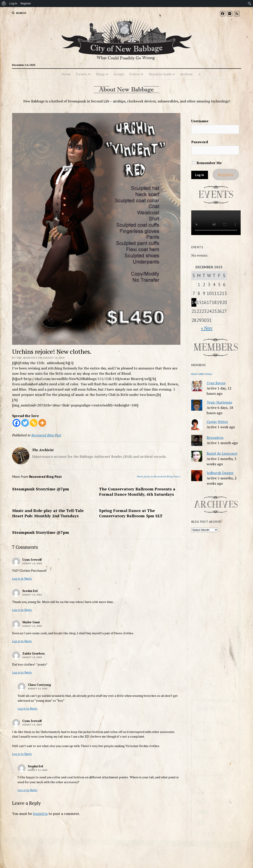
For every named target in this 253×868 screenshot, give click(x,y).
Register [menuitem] (26, 3)
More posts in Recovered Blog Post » (159, 476)
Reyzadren (215, 438)
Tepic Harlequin (219, 402)
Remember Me (207, 163)
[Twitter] (25, 423)
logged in (40, 814)
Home (66, 74)
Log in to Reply (22, 579)
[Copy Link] (34, 423)
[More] (42, 423)
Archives (186, 74)
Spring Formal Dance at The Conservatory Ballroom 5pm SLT (131, 513)
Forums (82, 74)
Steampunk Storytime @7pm (41, 489)
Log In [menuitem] (13, 3)
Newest (194, 374)
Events (135, 74)
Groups (119, 74)
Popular (209, 374)
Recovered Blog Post (46, 435)
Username (200, 121)
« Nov (207, 328)
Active (201, 374)
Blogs (100, 74)
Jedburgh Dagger (220, 473)
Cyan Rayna (216, 383)
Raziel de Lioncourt (222, 453)
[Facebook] (16, 423)
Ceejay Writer (217, 422)
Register (226, 174)
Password (200, 142)
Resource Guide (160, 74)
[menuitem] (4, 4)
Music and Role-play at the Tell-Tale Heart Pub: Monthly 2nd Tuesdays (48, 513)
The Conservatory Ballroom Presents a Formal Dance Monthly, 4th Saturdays (137, 491)
